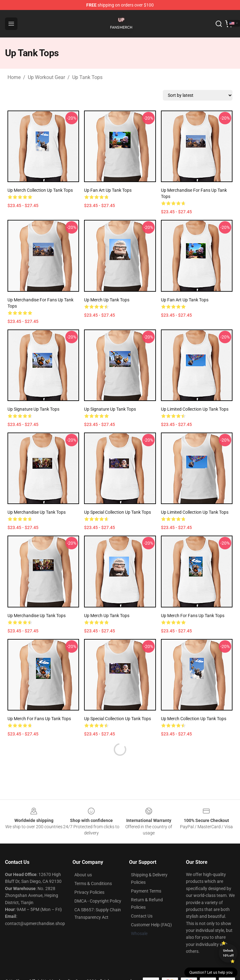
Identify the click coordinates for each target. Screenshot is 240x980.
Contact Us (142, 916)
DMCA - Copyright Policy (98, 901)
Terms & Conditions (93, 883)
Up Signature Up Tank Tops (33, 409)
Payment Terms (146, 891)
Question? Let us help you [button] (211, 973)
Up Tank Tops (87, 77)
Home (14, 77)
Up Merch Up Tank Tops (107, 300)
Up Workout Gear (46, 77)
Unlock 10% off (228, 953)
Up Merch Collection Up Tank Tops (40, 190)
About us (83, 875)
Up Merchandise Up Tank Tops (37, 512)
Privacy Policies (89, 892)
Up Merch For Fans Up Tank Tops (193, 616)
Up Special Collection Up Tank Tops (117, 512)
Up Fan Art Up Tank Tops (108, 190)
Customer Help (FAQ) (151, 925)
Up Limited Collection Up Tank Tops (195, 409)
